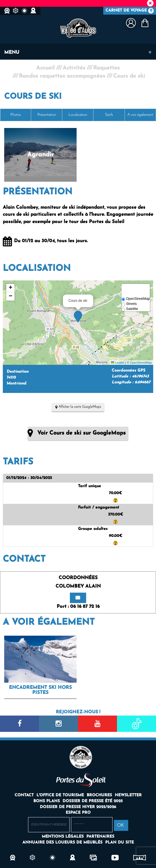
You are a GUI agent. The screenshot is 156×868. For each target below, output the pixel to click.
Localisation (78, 115)
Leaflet (118, 363)
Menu (12, 52)
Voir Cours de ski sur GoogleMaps (82, 433)
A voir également (140, 115)
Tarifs (109, 115)
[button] (145, 23)
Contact (24, 559)
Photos (16, 115)
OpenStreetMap (141, 363)
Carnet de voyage (130, 11)
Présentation (47, 115)
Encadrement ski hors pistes (40, 690)
